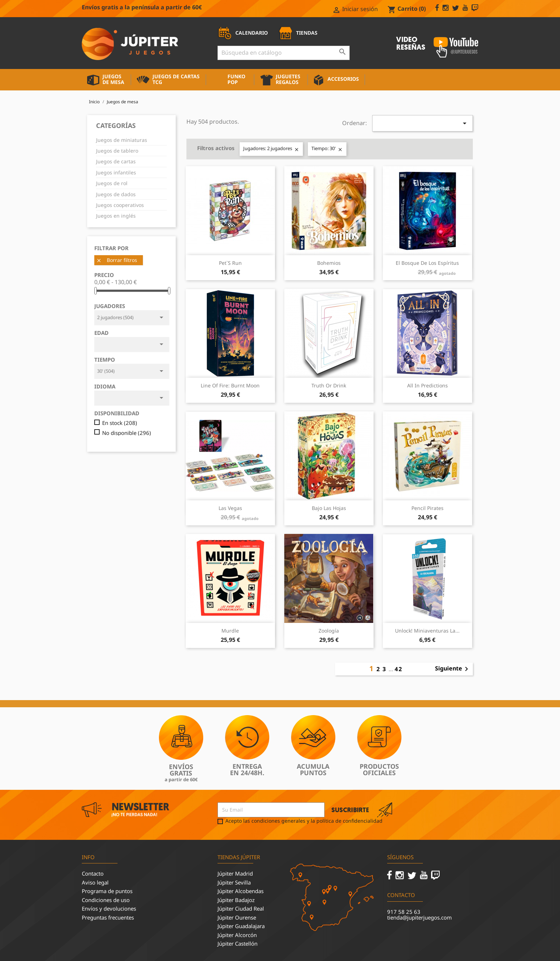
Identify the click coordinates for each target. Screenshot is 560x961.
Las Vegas (230, 508)
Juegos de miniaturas (122, 140)
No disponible (127, 433)
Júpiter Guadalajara (241, 926)
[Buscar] (284, 53)
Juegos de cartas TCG (176, 79)
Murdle (230, 631)
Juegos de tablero (117, 151)
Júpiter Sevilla (234, 882)
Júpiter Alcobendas (241, 891)
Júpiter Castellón (237, 943)
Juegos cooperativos (120, 205)
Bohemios (329, 263)
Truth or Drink (329, 385)
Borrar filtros (117, 260)
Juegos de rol (112, 183)
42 (399, 669)
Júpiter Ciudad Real (241, 908)
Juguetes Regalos (288, 79)
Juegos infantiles (116, 172)
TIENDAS (298, 33)
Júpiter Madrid (235, 873)
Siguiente (453, 669)
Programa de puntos (107, 891)
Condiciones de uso (106, 900)
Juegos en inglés (116, 216)
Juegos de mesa (113, 79)
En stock (120, 423)
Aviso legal (95, 882)
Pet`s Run (230, 263)
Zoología (329, 631)
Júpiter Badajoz (236, 900)
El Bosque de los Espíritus (427, 263)
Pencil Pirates (427, 508)
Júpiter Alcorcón (237, 935)
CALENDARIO (243, 33)
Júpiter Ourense (237, 917)
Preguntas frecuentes (108, 917)
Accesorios (343, 79)
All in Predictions (427, 385)
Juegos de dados (116, 194)
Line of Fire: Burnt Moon (230, 385)
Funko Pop (236, 79)
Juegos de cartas (116, 161)
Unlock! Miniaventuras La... (427, 631)
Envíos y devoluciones (109, 908)
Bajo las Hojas (329, 508)
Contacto (93, 873)
